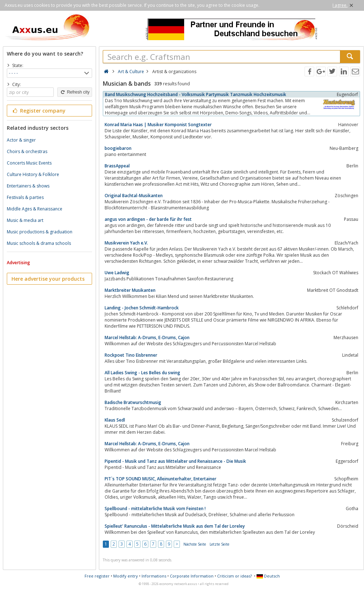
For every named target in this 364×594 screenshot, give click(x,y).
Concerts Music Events (29, 163)
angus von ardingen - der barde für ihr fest (148, 219)
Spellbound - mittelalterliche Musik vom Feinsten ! (155, 509)
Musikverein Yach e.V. (126, 243)
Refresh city (75, 92)
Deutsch (268, 576)
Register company (39, 111)
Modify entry (126, 576)
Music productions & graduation (40, 232)
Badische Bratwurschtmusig (133, 402)
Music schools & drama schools (39, 243)
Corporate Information (192, 576)
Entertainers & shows (28, 186)
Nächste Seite (195, 544)
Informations (154, 576)
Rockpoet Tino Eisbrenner (131, 355)
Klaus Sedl (115, 420)
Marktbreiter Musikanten (130, 290)
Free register (97, 576)
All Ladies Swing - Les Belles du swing (142, 373)
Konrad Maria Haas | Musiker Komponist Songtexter (158, 125)
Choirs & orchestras (27, 151)
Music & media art (25, 220)
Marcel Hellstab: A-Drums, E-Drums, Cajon (147, 338)
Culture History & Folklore (33, 174)
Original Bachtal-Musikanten (134, 196)
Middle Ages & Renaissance (35, 209)
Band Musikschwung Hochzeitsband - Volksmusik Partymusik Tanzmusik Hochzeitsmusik (196, 94)
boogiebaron (118, 148)
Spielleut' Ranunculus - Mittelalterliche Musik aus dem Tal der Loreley (175, 526)
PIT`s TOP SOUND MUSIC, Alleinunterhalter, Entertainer (161, 479)
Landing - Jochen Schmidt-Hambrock (142, 308)
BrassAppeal (117, 166)
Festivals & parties (25, 197)
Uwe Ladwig (117, 273)
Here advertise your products (48, 279)
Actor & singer (21, 140)
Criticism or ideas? (234, 576)
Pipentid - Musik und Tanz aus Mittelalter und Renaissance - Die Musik (175, 461)
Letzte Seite (219, 544)
